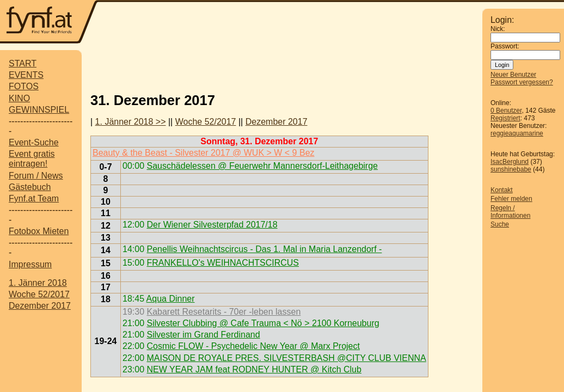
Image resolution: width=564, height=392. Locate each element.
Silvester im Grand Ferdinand (203, 335)
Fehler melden (511, 199)
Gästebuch (30, 187)
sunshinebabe (511, 169)
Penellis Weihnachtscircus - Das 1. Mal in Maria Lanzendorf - (264, 249)
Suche (500, 224)
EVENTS (26, 75)
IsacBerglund (510, 162)
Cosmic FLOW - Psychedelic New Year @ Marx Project (253, 346)
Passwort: (505, 46)
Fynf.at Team (34, 198)
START (23, 63)
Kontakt (502, 190)
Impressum (30, 264)
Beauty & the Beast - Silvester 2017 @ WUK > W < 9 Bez (204, 153)
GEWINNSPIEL (39, 110)
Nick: (498, 29)
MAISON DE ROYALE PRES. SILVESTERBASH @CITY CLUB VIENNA (286, 358)
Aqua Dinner (171, 299)
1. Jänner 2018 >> (131, 122)
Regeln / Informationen (510, 212)
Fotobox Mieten (39, 231)
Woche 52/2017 (39, 294)
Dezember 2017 (40, 306)
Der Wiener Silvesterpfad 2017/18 (212, 225)
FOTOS (24, 86)
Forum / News (36, 176)
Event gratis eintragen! (32, 159)
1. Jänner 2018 (38, 283)
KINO (19, 98)
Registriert (505, 118)
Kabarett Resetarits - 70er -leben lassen (223, 312)
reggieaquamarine (517, 133)
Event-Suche (34, 142)
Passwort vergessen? (522, 82)
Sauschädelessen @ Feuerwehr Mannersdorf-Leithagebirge (262, 166)
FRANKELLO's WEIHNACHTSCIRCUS (223, 263)
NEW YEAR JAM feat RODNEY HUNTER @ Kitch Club (254, 369)
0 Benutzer (506, 111)
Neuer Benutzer (513, 75)
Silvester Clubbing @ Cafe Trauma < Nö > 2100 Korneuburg (263, 323)
